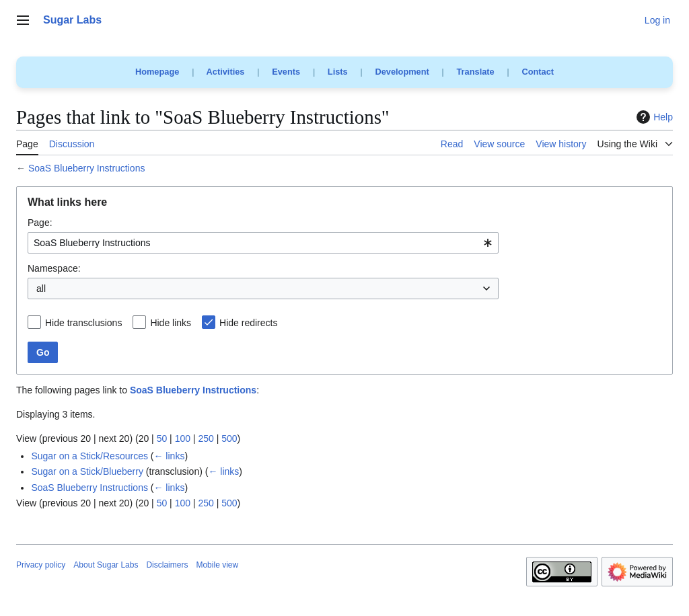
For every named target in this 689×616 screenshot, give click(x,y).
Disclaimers (167, 565)
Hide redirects (248, 323)
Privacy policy (41, 565)
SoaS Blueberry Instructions (87, 168)
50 (162, 438)
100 (183, 438)
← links (169, 456)
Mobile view (217, 565)
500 (229, 438)
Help (653, 117)
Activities (226, 72)
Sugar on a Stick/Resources (89, 456)
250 (206, 438)
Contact (538, 72)
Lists (338, 72)
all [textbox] (41, 288)
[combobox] (263, 243)
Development (402, 72)
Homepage (157, 72)
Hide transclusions (83, 323)
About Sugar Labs (106, 565)
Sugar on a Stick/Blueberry (87, 471)
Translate (476, 72)
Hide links (171, 323)
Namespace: (54, 268)
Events (286, 72)
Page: (40, 223)
